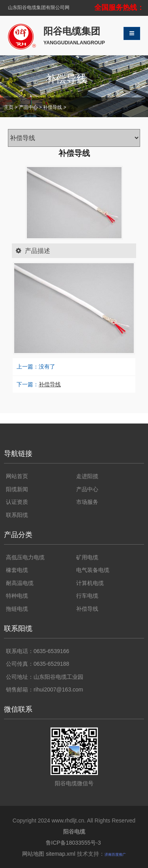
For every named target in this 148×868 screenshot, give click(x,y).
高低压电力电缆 (25, 557)
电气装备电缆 (93, 570)
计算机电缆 (90, 583)
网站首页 (17, 476)
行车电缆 (87, 596)
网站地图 (33, 854)
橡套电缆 (17, 570)
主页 (9, 107)
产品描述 (31, 251)
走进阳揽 (87, 476)
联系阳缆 (17, 515)
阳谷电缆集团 (74, 36)
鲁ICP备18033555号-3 (74, 843)
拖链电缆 (17, 609)
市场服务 (87, 502)
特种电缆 (17, 596)
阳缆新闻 (17, 489)
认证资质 (17, 502)
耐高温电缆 (20, 583)
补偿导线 (52, 107)
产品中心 (28, 107)
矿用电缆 (87, 557)
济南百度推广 (115, 855)
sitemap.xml (61, 854)
